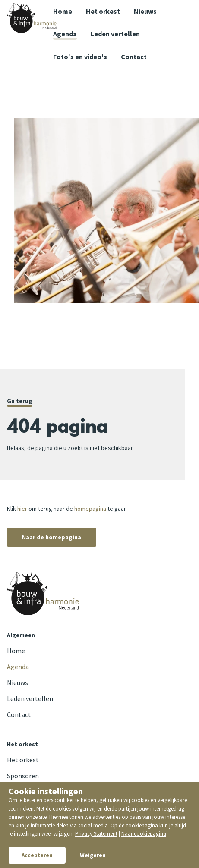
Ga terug (20, 401)
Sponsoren (23, 776)
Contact (19, 714)
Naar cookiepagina (144, 834)
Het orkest (103, 11)
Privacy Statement (96, 834)
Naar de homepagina (52, 537)
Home (63, 11)
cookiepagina (142, 826)
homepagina (90, 509)
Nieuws (145, 11)
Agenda (65, 34)
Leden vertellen (115, 34)
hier (22, 509)
